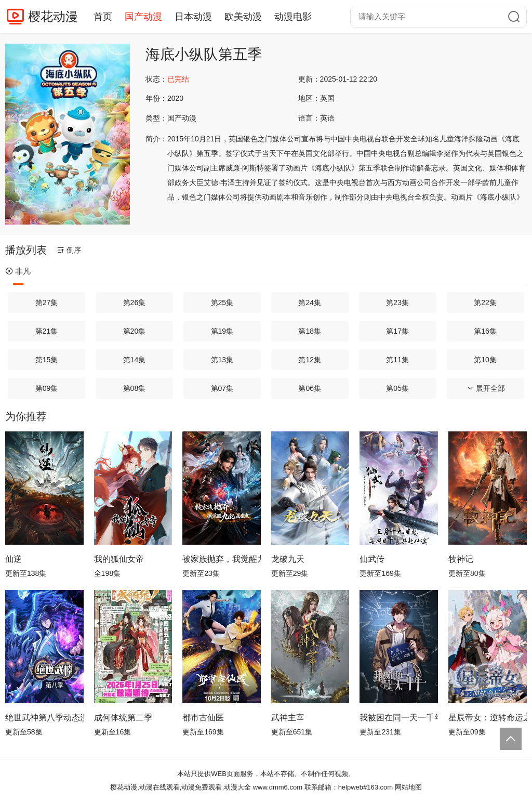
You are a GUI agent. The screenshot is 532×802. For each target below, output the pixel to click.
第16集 (485, 331)
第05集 (397, 388)
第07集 (222, 388)
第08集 (135, 388)
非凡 (18, 271)
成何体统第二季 (123, 718)
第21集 (47, 331)
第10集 (485, 360)
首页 (103, 17)
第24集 (310, 303)
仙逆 (14, 559)
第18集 (310, 331)
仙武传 (372, 559)
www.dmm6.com (278, 787)
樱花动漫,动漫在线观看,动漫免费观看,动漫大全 (181, 787)
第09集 (47, 388)
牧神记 (461, 559)
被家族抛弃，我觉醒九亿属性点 (222, 559)
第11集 (397, 360)
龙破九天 (288, 559)
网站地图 (408, 787)
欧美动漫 (243, 17)
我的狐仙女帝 (119, 559)
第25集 (222, 303)
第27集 (47, 303)
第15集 (47, 360)
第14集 (135, 360)
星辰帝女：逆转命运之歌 (488, 718)
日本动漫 (193, 17)
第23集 (397, 303)
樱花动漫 (53, 16)
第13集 (222, 360)
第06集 (310, 388)
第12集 (310, 360)
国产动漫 (143, 17)
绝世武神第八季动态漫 (44, 718)
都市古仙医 (203, 718)
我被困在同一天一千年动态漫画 (399, 718)
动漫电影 (293, 17)
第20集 (135, 331)
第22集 (485, 303)
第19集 (222, 331)
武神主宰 (288, 718)
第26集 (135, 303)
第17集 (397, 331)
